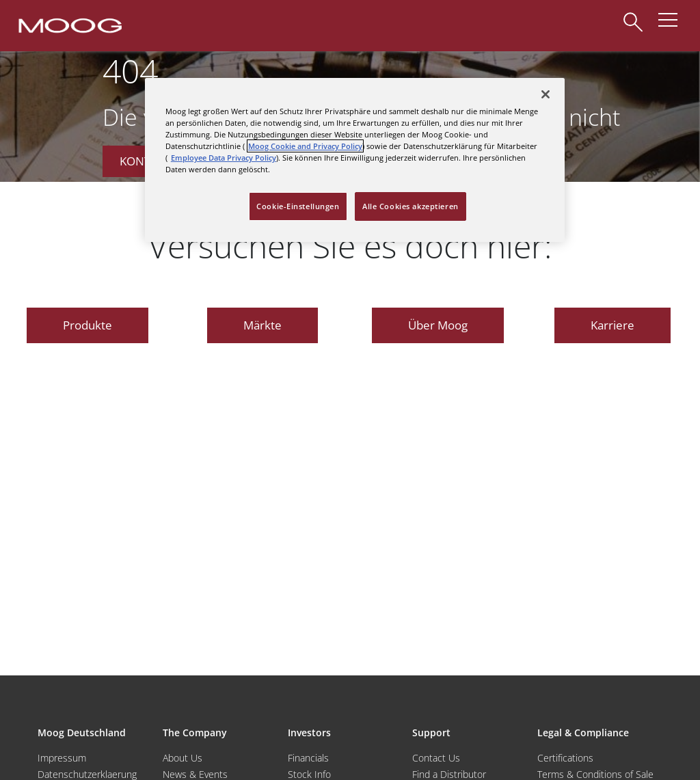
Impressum (62, 758)
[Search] (633, 15)
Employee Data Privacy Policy (224, 158)
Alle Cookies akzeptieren (410, 206)
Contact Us (436, 758)
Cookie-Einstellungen (298, 206)
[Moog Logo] (69, 25)
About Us (183, 758)
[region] (355, 160)
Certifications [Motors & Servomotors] (565, 758)
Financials (308, 758)
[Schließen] (546, 94)
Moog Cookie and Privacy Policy (305, 146)
